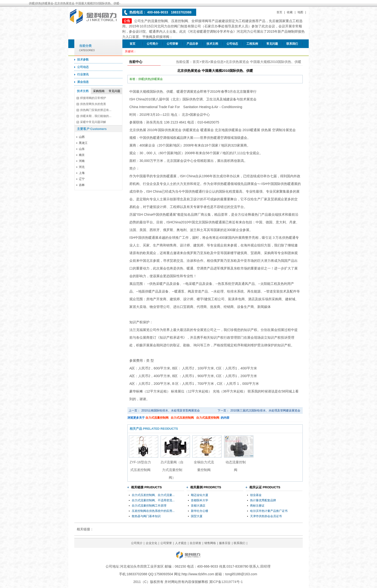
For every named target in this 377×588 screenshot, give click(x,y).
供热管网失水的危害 (93, 104)
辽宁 (82, 179)
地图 (300, 12)
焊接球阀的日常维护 (93, 98)
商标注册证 (257, 506)
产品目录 (192, 44)
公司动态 (232, 44)
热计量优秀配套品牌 (263, 500)
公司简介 (152, 44)
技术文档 (212, 44)
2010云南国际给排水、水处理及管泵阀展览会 (171, 410)
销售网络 (210, 543)
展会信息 (83, 82)
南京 (82, 155)
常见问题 (272, 44)
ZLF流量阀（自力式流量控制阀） (172, 470)
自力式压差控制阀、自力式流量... (153, 495)
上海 (82, 173)
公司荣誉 (172, 44)
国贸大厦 (197, 516)
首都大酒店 (198, 506)
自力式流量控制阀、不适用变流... (153, 500)
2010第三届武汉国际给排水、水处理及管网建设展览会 (265, 410)
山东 (82, 149)
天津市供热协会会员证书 (266, 516)
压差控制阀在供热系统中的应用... (153, 511)
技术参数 (83, 60)
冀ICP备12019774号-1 (226, 582)
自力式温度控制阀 (208, 418)
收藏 (290, 12)
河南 (82, 161)
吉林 (82, 185)
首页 (279, 12)
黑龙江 (83, 143)
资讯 (205, 62)
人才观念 (181, 543)
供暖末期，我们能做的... (96, 116)
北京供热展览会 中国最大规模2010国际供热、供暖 (263, 62)
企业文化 (151, 543)
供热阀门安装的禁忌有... (96, 110)
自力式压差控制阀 (182, 418)
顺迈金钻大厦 (200, 495)
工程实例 (252, 44)
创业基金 (256, 495)
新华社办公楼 (200, 511)
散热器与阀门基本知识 (146, 516)
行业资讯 (83, 74)
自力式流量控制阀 (157, 418)
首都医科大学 (200, 500)
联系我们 (292, 44)
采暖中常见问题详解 (93, 122)
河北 (82, 167)
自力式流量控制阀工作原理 (149, 506)
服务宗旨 (225, 543)
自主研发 (195, 543)
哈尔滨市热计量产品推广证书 (269, 511)
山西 (82, 137)
